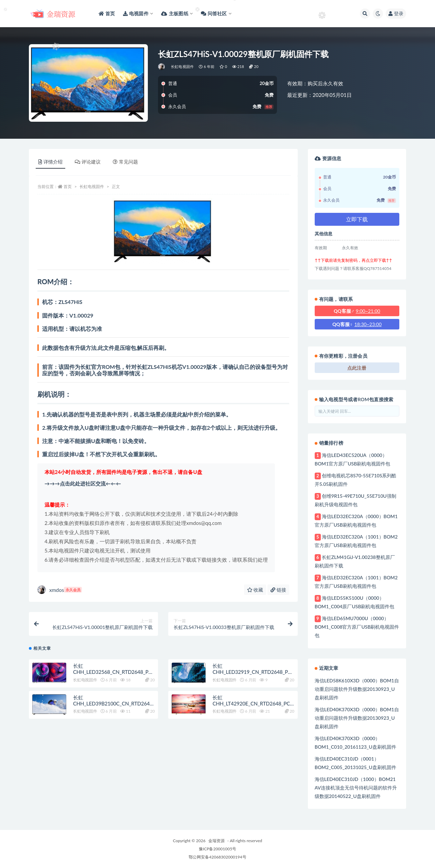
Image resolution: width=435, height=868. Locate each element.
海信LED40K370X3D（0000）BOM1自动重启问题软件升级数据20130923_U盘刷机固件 (357, 718)
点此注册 (357, 368)
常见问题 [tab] (125, 162)
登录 (396, 13)
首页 (68, 186)
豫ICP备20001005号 (217, 849)
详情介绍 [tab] (50, 162)
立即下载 (357, 219)
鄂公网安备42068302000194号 (217, 857)
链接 (278, 590)
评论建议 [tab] (88, 162)
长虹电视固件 (182, 66)
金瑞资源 (216, 841)
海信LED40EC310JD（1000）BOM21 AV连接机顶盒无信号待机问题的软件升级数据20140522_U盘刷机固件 (356, 788)
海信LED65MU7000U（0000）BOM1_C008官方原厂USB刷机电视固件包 (357, 627)
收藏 (255, 590)
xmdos (60, 590)
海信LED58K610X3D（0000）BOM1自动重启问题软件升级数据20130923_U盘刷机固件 (357, 689)
